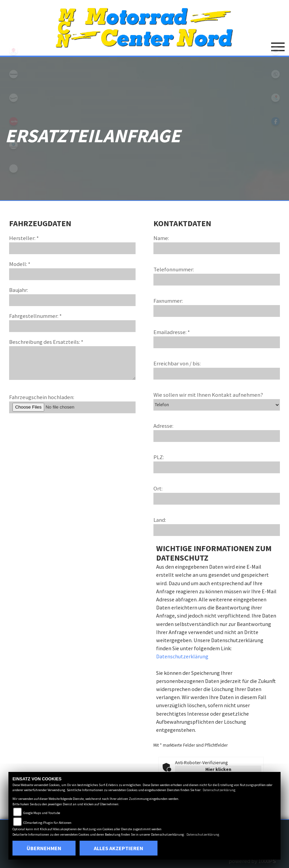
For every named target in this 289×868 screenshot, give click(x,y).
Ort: (158, 488)
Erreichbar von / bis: (177, 363)
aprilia (13, 121)
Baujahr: (19, 290)
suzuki (13, 51)
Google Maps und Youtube (42, 813)
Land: (160, 520)
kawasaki (13, 74)
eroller (13, 169)
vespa (13, 98)
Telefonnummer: (174, 269)
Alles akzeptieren (119, 848)
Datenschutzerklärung (182, 656)
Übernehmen (44, 848)
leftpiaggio (13, 145)
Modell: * (20, 264)
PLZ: (159, 457)
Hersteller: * (24, 238)
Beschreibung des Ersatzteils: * (46, 342)
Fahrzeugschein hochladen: (42, 397)
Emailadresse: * (172, 332)
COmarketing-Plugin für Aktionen (47, 823)
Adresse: (163, 426)
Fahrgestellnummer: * (35, 316)
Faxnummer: (168, 301)
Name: (161, 238)
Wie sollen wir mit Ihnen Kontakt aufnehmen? (208, 395)
